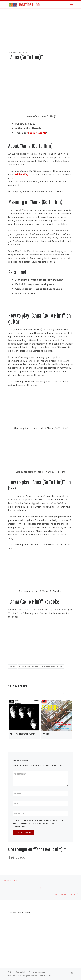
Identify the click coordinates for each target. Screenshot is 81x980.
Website (19, 813)
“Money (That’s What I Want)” (23, 734)
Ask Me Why (21, 174)
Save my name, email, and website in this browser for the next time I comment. (38, 823)
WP (19, 976)
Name (18, 793)
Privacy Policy (16, 912)
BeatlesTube (21, 972)
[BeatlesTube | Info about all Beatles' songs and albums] (24, 4)
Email (18, 804)
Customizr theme (44, 976)
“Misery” (46, 734)
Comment (20, 774)
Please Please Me (37, 133)
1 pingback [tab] (16, 857)
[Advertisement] (40, 30)
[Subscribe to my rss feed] (72, 973)
